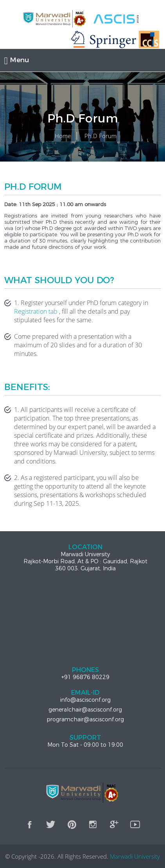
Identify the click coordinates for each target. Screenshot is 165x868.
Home (63, 136)
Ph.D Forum (100, 136)
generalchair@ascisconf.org (85, 710)
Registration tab (36, 311)
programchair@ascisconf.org (85, 719)
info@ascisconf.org (85, 700)
